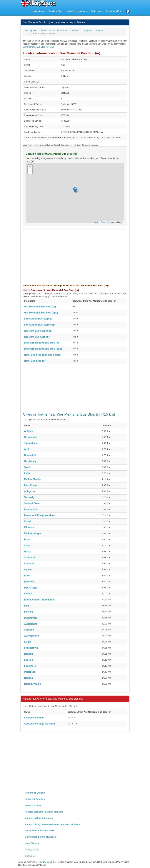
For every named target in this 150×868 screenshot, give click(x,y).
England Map (38, 11)
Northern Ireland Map (77, 11)
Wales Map (97, 11)
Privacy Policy (32, 850)
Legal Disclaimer (33, 843)
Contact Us (30, 856)
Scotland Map (56, 11)
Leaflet (97, 222)
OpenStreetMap (108, 222)
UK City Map (45, 862)
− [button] (30, 171)
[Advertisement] (75, 254)
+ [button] (30, 167)
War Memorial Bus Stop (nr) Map (38, 47)
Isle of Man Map (114, 11)
